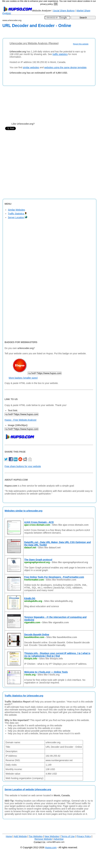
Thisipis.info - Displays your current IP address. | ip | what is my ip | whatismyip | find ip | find (57, 655)
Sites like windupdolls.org (58, 601)
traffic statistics (60, 54)
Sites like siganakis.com (56, 622)
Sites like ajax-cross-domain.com (70, 525)
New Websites (52, 836)
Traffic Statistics (17, 214)
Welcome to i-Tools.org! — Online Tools (46, 672)
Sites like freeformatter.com (61, 580)
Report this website (81, 44)
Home (9, 836)
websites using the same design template (65, 67)
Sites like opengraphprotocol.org (70, 562)
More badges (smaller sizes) (23, 378)
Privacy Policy (84, 836)
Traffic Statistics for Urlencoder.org (24, 696)
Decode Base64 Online (37, 635)
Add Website (20, 836)
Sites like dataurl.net (49, 548)
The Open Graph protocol (38, 560)
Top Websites (36, 836)
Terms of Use (68, 836)
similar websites (31, 67)
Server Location (18, 217)
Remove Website (43, 839)
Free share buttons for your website (23, 466)
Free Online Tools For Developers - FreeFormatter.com (54, 577)
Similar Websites (16, 210)
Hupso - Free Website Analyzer (21, 420)
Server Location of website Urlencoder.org (28, 789)
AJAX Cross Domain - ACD (39, 522)
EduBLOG (30, 598)
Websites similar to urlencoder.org (24, 511)
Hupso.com (51, 847)
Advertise (59, 839)
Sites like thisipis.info (51, 659)
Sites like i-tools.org (49, 675)
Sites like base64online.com (62, 637)
